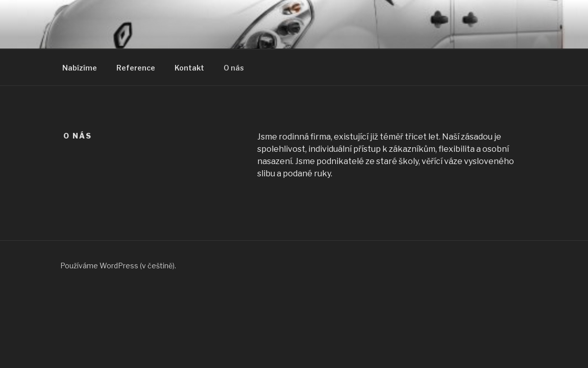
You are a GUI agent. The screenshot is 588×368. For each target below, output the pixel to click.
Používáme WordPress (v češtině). (118, 266)
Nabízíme (80, 68)
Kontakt (189, 68)
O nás (234, 68)
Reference (136, 68)
